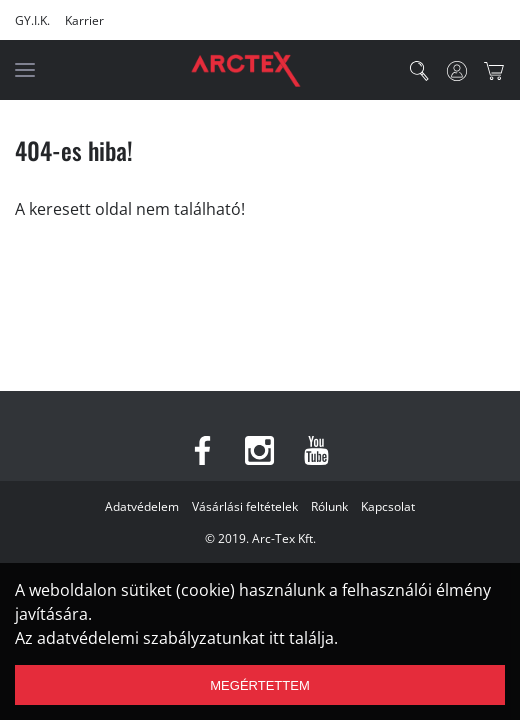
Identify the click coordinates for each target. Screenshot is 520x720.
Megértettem (259, 685)
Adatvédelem (142, 506)
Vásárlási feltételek (245, 506)
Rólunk (329, 506)
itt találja (301, 638)
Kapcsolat (388, 506)
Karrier (84, 20)
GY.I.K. (32, 20)
